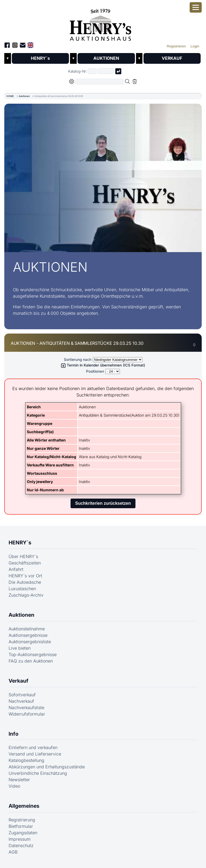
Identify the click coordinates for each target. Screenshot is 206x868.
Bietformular (21, 826)
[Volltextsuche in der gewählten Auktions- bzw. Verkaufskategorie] (100, 82)
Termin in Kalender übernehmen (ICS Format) (103, 365)
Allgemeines (24, 806)
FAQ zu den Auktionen (31, 661)
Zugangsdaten (23, 833)
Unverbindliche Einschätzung (38, 773)
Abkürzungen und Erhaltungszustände (47, 767)
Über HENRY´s (23, 556)
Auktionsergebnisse (28, 635)
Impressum (20, 839)
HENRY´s (41, 58)
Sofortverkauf (22, 695)
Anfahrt (16, 569)
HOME (10, 96)
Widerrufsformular (27, 714)
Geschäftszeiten (25, 563)
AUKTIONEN (106, 58)
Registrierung (22, 820)
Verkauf (19, 681)
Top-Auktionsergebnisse (33, 654)
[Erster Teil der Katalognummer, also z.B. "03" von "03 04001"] (92, 71)
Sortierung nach (78, 360)
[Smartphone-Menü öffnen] (196, 7)
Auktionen (24, 96)
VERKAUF (172, 58)
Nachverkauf (21, 701)
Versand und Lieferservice (35, 754)
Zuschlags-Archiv (26, 595)
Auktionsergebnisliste (30, 642)
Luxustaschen (22, 589)
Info (14, 734)
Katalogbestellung (26, 761)
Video (14, 786)
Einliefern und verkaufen (33, 748)
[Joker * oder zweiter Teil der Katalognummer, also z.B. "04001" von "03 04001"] (106, 71)
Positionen (95, 372)
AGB (13, 852)
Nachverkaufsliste (26, 708)
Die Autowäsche (25, 582)
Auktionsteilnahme (27, 629)
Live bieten (20, 648)
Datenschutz (21, 845)
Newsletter (19, 780)
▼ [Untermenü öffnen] (8, 59)
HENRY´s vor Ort (25, 576)
